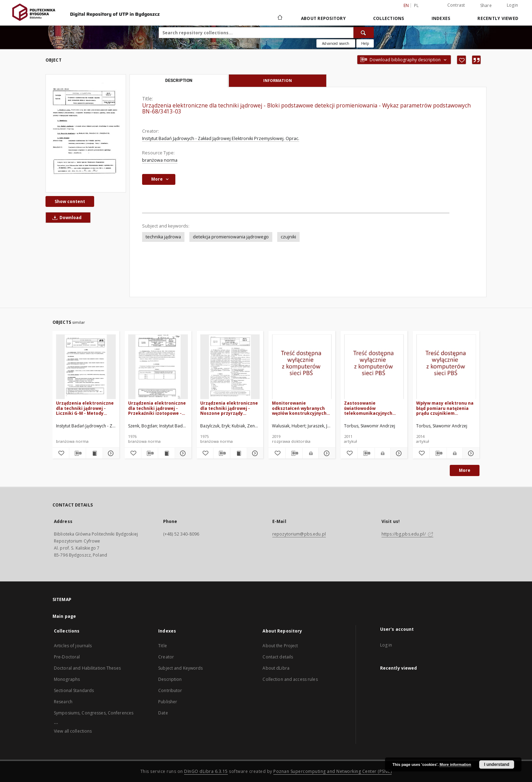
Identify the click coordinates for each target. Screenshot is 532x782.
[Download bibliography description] (78, 453)
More (465, 470)
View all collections (73, 731)
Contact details (278, 657)
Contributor (170, 690)
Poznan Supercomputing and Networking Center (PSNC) (332, 771)
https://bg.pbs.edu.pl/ (407, 534)
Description (170, 679)
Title (163, 646)
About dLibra (276, 668)
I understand (497, 764)
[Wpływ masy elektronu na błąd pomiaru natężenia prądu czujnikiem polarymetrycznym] (446, 367)
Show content (70, 201)
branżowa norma (160, 160)
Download (66, 218)
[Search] (364, 33)
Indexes (441, 18)
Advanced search (336, 43)
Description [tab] (179, 81)
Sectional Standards (74, 690)
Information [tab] (278, 80)
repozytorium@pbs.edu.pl (299, 534)
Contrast (456, 5)
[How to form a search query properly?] (365, 43)
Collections (389, 18)
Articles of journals (73, 646)
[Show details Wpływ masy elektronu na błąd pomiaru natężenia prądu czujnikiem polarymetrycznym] (470, 453)
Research (63, 702)
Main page (64, 616)
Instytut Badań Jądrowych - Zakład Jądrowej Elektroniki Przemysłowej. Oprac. (221, 138)
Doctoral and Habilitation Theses (87, 668)
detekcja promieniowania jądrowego (231, 237)
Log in (386, 645)
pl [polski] (416, 5)
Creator (166, 657)
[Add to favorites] (461, 60)
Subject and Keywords (180, 668)
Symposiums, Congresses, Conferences (94, 713)
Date (163, 713)
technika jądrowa (163, 237)
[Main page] (279, 18)
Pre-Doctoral (67, 657)
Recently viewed (498, 18)
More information (455, 764)
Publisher (168, 702)
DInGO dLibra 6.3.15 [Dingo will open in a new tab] (206, 771)
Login (512, 5)
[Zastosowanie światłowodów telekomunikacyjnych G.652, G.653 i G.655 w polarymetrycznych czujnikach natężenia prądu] (374, 367)
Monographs (67, 679)
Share (486, 6)
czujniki (288, 237)
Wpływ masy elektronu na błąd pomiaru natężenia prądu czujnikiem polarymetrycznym (445, 408)
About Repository (323, 18)
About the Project (280, 646)
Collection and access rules (290, 679)
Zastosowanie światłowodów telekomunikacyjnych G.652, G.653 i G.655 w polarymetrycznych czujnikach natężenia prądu (368, 408)
